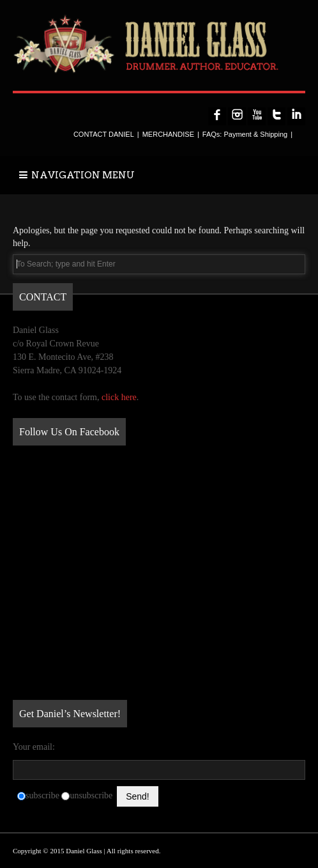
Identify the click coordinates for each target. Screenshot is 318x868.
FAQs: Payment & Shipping (245, 134)
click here (119, 397)
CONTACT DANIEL (104, 134)
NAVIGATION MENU (77, 175)
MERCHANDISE (168, 134)
